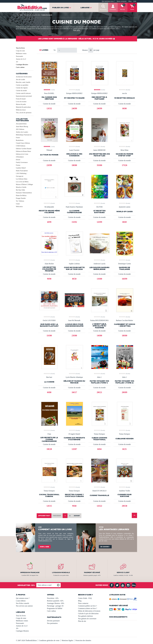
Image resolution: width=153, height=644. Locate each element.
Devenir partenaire (53, 621)
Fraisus (18, 165)
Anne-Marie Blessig (22, 127)
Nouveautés (19, 56)
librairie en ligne (64, 539)
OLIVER (99, 207)
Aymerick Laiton (125, 207)
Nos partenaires (52, 623)
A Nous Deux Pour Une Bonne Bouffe (74, 325)
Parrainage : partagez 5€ (55, 606)
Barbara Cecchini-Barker (125, 320)
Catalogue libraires (22, 65)
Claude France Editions (23, 143)
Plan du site (82, 621)
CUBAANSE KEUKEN (125, 439)
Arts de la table (20, 80)
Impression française (30, 572)
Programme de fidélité (55, 608)
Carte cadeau (20, 67)
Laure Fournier (74, 150)
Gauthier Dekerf (21, 168)
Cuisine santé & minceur (23, 93)
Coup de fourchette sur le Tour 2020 (74, 268)
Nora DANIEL (49, 93)
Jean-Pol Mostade (74, 320)
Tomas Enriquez (99, 434)
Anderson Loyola (99, 264)
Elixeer (18, 160)
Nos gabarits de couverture (87, 619)
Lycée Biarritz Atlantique (74, 377)
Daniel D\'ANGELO (99, 491)
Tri (55, 50)
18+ (17, 62)
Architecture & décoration (24, 77)
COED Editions (21, 146)
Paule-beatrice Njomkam (74, 207)
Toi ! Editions (20, 201)
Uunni (18, 204)
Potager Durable (21, 198)
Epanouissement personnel (24, 96)
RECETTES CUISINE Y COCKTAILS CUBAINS (74, 495)
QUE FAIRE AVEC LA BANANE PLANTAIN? (49, 325)
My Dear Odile (20, 190)
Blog (130, 1)
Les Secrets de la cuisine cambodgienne (49, 439)
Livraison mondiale (61, 572)
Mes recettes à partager (99, 98)
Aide (135, 1)
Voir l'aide (44, 547)
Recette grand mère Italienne (49, 212)
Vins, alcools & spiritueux (24, 113)
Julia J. (99, 377)
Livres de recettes (21, 102)
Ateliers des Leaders (22, 132)
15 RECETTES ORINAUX (125, 98)
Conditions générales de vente (49, 640)
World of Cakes (124, 212)
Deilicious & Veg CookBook (74, 155)
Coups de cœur (20, 51)
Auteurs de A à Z (21, 59)
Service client (123, 572)
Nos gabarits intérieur (85, 616)
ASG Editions (20, 129)
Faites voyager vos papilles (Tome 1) (99, 382)
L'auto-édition (21, 601)
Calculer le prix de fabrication (88, 613)
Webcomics (19, 207)
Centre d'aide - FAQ (85, 598)
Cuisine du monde (21, 91)
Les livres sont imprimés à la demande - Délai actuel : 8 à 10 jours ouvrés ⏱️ (77, 39)
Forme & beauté (21, 99)
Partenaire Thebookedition (24, 193)
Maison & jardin (21, 104)
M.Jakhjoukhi (49, 207)
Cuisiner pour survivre (125, 495)
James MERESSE (99, 150)
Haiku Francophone (22, 171)
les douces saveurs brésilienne (99, 268)
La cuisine (49, 382)
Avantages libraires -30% (56, 603)
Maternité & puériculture (23, 107)
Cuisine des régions (22, 88)
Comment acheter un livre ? (88, 608)
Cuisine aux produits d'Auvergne (74, 439)
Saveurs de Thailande (124, 268)
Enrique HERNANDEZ (74, 93)
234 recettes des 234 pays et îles (99, 155)
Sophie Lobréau (74, 264)
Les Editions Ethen (22, 179)
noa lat (124, 93)
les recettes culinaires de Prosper (49, 269)
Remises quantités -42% (55, 601)
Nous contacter (122, 1)
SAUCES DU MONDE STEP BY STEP (124, 155)
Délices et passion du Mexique (74, 382)
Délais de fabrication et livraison (89, 611)
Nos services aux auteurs (24, 606)
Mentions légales (67, 640)
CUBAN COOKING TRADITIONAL (99, 439)
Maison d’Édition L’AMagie (24, 184)
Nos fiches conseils (23, 603)
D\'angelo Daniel (74, 434)
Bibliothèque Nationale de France (24, 136)
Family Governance (22, 162)
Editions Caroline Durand (24, 149)
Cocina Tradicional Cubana (49, 495)
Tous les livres (20, 48)
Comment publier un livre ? (87, 606)
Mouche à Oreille (21, 187)
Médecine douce (21, 110)
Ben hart (49, 377)
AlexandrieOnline (21, 124)
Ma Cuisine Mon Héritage (49, 98)
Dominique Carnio (125, 264)
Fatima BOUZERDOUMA (99, 320)
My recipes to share (74, 98)
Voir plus (76, 30)
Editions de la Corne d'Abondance (22, 156)
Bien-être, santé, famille (23, 82)
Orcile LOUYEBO (49, 320)
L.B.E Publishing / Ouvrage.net (21, 175)
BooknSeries (20, 140)
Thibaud (49, 150)
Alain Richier (49, 264)
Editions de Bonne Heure (23, 151)
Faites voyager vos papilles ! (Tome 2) (124, 382)
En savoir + (105, 547)
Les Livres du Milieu (22, 182)
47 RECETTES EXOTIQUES (99, 212)
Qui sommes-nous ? (108, 1)
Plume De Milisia (21, 196)
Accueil (20, 15)
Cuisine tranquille (99, 495)
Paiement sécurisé (92, 572)
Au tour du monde (49, 155)
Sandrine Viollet (125, 491)
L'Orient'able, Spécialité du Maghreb (99, 326)
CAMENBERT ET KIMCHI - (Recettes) (125, 325)
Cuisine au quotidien (22, 85)
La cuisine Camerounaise (74, 212)
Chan (49, 434)
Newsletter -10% (53, 598)
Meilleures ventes (21, 54)
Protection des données (83, 640)
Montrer (85, 50)
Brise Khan (125, 150)
